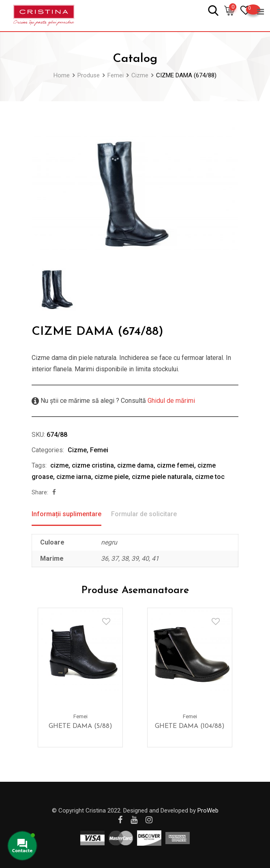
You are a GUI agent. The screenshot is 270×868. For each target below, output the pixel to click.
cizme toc (210, 477)
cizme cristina (93, 465)
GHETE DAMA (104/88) (190, 726)
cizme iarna (74, 477)
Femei (99, 450)
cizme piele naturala (162, 477)
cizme (59, 465)
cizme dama (135, 465)
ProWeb (208, 811)
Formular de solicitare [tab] (144, 514)
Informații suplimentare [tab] (66, 514)
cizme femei (176, 465)
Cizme (77, 450)
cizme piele (111, 477)
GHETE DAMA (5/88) (80, 726)
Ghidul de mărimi (170, 401)
